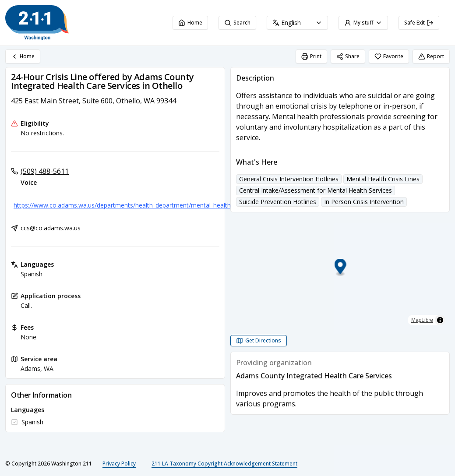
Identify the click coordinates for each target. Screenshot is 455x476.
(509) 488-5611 (45, 171)
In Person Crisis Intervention (364, 202)
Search (237, 23)
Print (311, 56)
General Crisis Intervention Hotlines (289, 179)
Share (348, 56)
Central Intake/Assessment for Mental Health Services (316, 190)
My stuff (363, 23)
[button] (340, 268)
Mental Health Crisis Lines (383, 179)
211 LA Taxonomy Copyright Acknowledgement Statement (224, 464)
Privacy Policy (119, 464)
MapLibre (422, 320)
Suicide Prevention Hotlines (278, 202)
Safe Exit (419, 23)
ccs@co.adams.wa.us (51, 228)
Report (431, 56)
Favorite (389, 56)
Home (190, 23)
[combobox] (297, 23)
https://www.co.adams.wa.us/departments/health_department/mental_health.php (128, 205)
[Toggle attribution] (440, 320)
